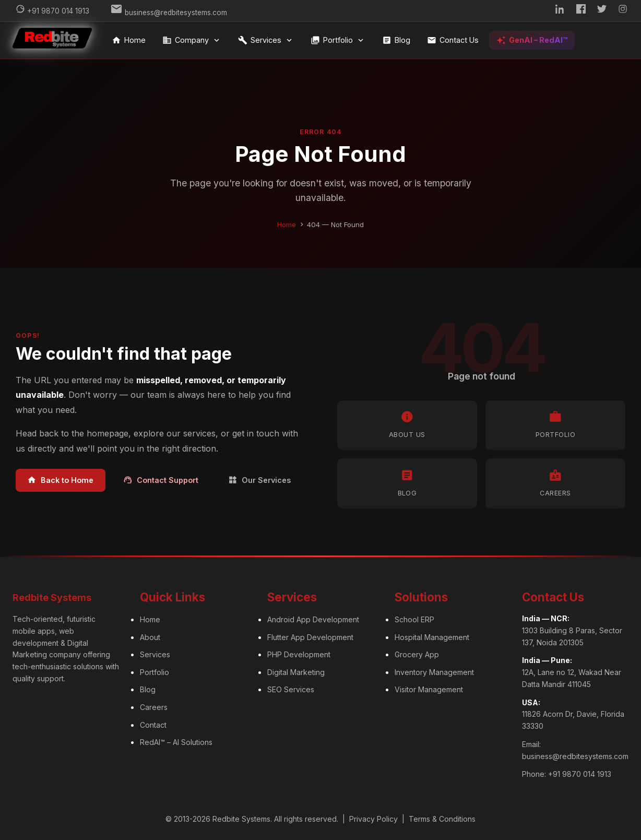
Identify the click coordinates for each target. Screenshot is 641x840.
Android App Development (313, 618)
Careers (154, 706)
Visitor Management (429, 688)
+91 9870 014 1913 (580, 773)
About (150, 636)
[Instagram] (623, 11)
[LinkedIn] (560, 11)
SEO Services (291, 688)
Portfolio (339, 40)
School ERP (414, 618)
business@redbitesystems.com (575, 755)
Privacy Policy (373, 818)
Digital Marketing (296, 671)
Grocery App (417, 653)
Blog (397, 40)
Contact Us (454, 40)
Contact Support (161, 479)
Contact (153, 723)
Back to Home (60, 479)
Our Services (259, 479)
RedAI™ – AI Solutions (176, 741)
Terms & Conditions (442, 818)
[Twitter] (602, 11)
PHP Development (299, 653)
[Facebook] (581, 11)
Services (267, 40)
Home (130, 40)
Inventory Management (434, 671)
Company (193, 40)
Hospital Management (432, 636)
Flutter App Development (310, 636)
